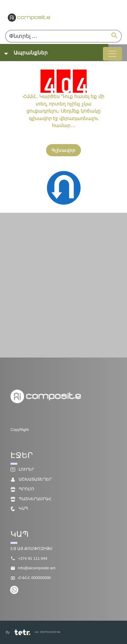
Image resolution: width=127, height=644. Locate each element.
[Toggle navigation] (112, 54)
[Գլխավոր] (63, 150)
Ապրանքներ (31, 53)
